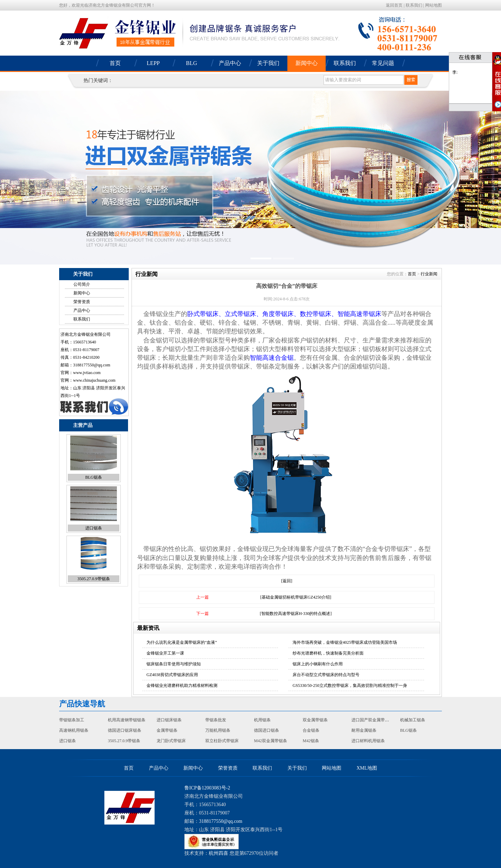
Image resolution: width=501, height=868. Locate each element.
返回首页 (394, 5)
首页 (115, 63)
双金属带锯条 (315, 720)
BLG (192, 63)
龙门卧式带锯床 (171, 741)
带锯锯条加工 (72, 720)
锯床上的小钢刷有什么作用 (318, 664)
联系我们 (414, 5)
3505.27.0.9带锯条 (94, 579)
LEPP (153, 63)
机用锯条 (262, 720)
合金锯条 (311, 730)
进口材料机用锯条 (368, 741)
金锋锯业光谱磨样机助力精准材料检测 (182, 686)
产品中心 (230, 63)
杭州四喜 (218, 853)
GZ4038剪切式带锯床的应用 (172, 675)
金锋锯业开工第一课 (165, 653)
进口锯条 (94, 528)
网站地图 (434, 5)
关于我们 (268, 63)
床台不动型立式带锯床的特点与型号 (326, 675)
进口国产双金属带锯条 (372, 720)
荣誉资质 (82, 302)
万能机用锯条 (218, 730)
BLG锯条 (94, 477)
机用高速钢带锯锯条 (127, 720)
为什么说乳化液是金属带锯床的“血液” (182, 642)
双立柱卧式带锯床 (222, 741)
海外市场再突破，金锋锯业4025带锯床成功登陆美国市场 (345, 642)
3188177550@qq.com (92, 365)
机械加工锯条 (413, 720)
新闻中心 (307, 63)
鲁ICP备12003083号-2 (207, 788)
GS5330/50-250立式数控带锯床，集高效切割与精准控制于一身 (350, 686)
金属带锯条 (167, 730)
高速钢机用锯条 (74, 730)
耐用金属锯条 (364, 730)
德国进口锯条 (267, 730)
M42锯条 (311, 741)
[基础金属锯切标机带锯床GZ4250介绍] (296, 597)
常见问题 (383, 63)
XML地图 (367, 768)
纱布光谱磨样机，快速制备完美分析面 (328, 653)
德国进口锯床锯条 (125, 730)
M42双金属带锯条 (271, 741)
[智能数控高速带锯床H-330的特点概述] (296, 614)
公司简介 (82, 284)
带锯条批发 (216, 720)
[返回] (287, 581)
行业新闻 (429, 274)
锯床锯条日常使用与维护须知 (174, 664)
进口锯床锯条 (169, 720)
